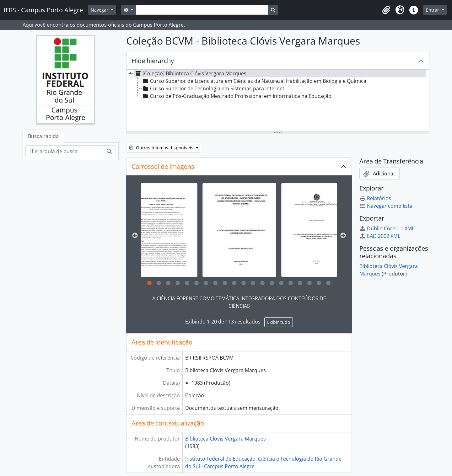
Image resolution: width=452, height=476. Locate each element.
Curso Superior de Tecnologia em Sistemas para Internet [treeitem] (213, 88)
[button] (386, 10)
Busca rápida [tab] (43, 136)
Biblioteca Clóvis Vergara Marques (226, 439)
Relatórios (375, 198)
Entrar (433, 10)
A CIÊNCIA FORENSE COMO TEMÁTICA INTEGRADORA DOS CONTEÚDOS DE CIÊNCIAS (239, 302)
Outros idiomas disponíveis (162, 148)
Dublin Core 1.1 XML (387, 228)
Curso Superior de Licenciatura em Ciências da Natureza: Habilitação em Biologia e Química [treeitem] (254, 81)
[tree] (278, 101)
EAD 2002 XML (380, 236)
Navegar (100, 10)
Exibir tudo (279, 322)
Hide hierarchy (153, 61)
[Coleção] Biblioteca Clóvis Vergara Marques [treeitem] (190, 73)
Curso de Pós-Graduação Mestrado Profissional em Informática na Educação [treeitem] (237, 96)
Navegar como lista (386, 206)
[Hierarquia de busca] (64, 151)
